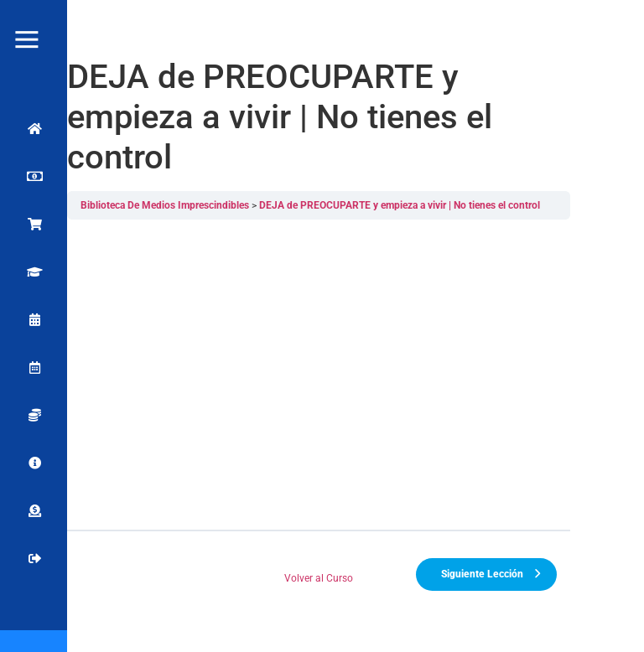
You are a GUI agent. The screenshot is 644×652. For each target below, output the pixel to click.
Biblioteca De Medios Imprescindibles (166, 205)
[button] (612, 25)
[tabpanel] (319, 375)
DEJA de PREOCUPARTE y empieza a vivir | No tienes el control (400, 205)
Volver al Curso (319, 578)
